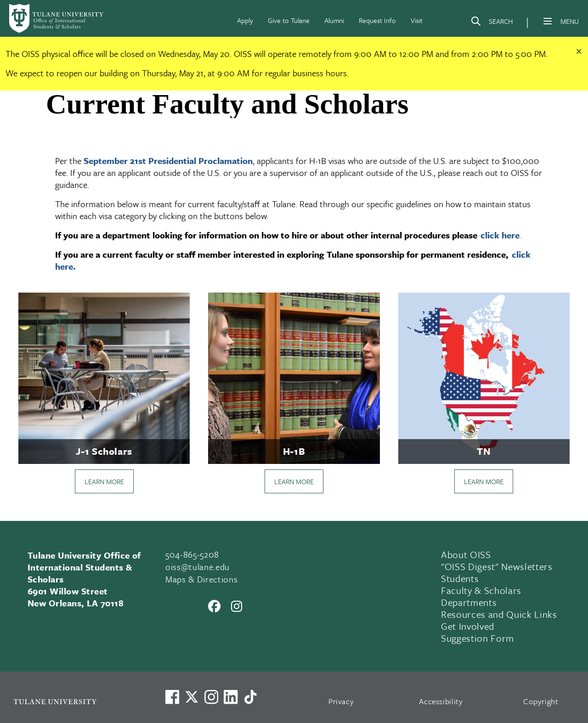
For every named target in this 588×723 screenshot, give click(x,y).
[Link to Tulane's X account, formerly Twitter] (192, 697)
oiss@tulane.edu (198, 567)
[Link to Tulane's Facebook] (211, 697)
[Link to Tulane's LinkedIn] (231, 697)
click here (500, 235)
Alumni (334, 20)
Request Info (377, 20)
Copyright (541, 701)
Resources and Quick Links (499, 614)
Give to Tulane (289, 20)
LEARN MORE (104, 481)
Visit (417, 20)
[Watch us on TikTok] (250, 697)
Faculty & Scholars (481, 590)
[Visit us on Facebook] (172, 697)
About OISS (466, 554)
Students (460, 578)
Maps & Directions (201, 579)
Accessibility (441, 701)
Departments (469, 602)
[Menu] (548, 21)
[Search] (492, 23)
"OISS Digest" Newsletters (497, 566)
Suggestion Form (478, 638)
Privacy (341, 701)
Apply (245, 20)
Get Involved (468, 626)
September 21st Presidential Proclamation (168, 161)
